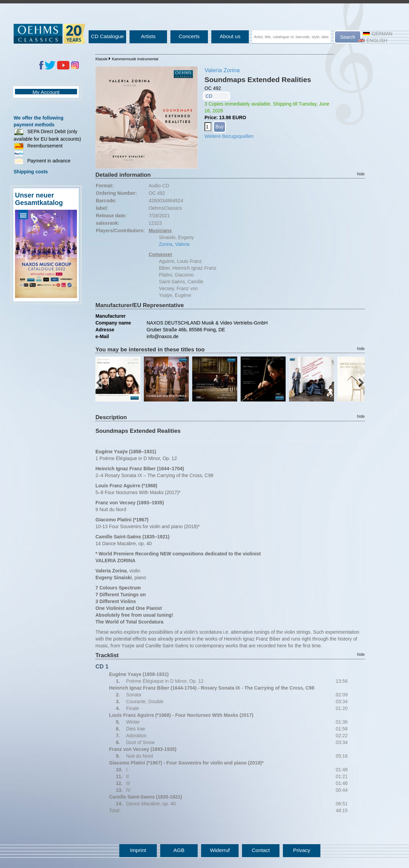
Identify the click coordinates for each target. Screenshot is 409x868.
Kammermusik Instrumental (135, 59)
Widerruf (220, 850)
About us (230, 36)
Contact (261, 850)
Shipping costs (31, 172)
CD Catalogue (108, 36)
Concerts (189, 36)
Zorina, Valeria (174, 244)
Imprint (138, 850)
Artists (148, 36)
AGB (179, 850)
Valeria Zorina (222, 70)
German (378, 34)
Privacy (302, 850)
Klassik (101, 59)
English (373, 41)
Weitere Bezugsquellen (229, 136)
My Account (46, 92)
